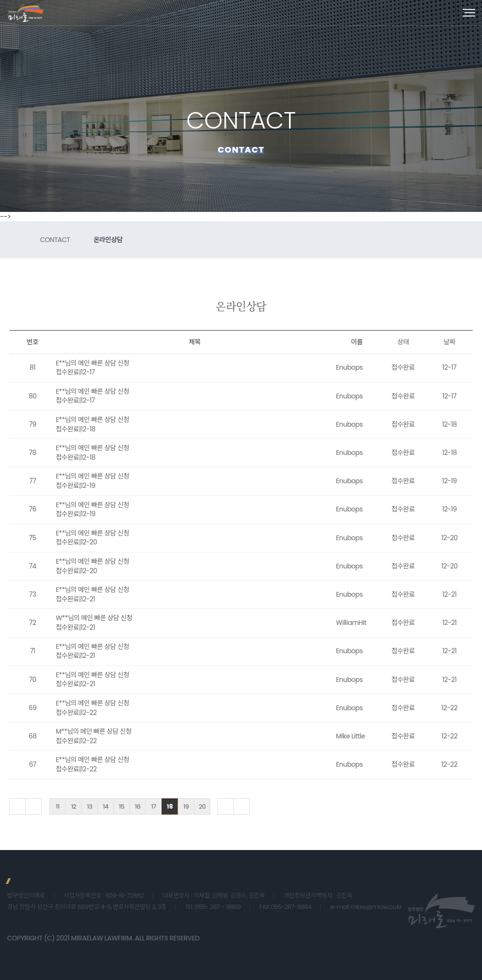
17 (153, 806)
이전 (34, 806)
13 (90, 806)
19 (186, 806)
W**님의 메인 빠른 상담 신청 (94, 618)
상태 (403, 342)
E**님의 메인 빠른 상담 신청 (92, 363)
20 (202, 806)
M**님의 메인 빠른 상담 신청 (93, 731)
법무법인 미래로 (26, 13)
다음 (226, 806)
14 (106, 806)
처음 (18, 806)
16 (138, 806)
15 (122, 806)
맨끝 (242, 806)
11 (58, 806)
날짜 (449, 342)
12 (74, 806)
